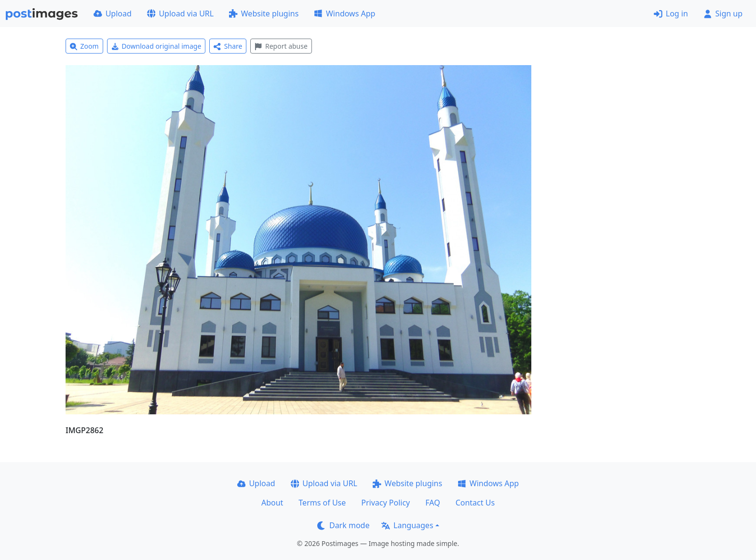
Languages (407, 525)
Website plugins (264, 14)
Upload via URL (180, 14)
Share (228, 46)
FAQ (432, 503)
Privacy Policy (385, 503)
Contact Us (475, 503)
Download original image (156, 46)
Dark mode (343, 525)
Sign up (723, 14)
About (272, 503)
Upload (113, 14)
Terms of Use (322, 503)
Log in (671, 14)
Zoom (84, 46)
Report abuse (281, 46)
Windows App (344, 14)
